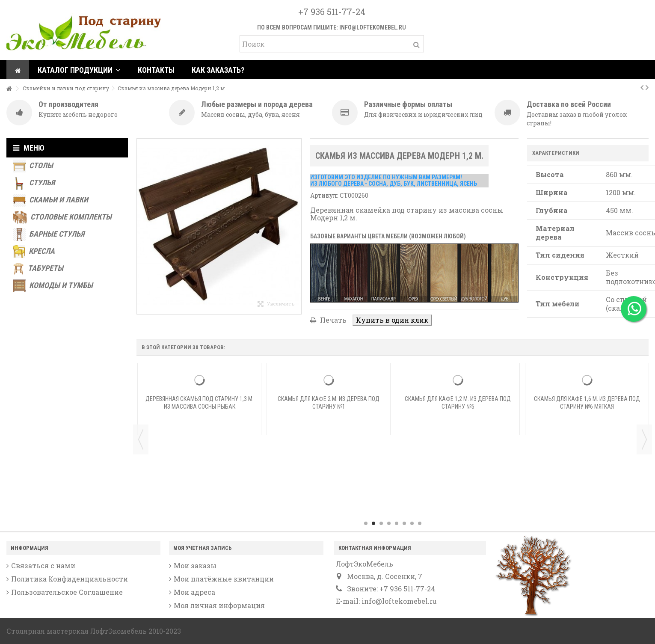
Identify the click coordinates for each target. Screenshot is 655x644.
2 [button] (373, 523)
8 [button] (420, 523)
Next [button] (644, 439)
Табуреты (38, 269)
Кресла (34, 252)
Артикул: (324, 195)
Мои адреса (194, 592)
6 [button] (404, 523)
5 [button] (397, 523)
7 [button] (412, 523)
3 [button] (381, 523)
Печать (332, 320)
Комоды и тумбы (53, 286)
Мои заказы (195, 566)
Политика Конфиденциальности (70, 579)
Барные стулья (49, 234)
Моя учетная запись (203, 548)
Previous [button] (141, 439)
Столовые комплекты (62, 217)
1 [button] (366, 523)
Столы (33, 166)
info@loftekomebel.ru (373, 27)
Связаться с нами (43, 566)
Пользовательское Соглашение (67, 592)
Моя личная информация (219, 605)
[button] (79, 70)
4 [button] (389, 523)
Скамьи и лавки (50, 200)
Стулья (34, 183)
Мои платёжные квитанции (224, 579)
